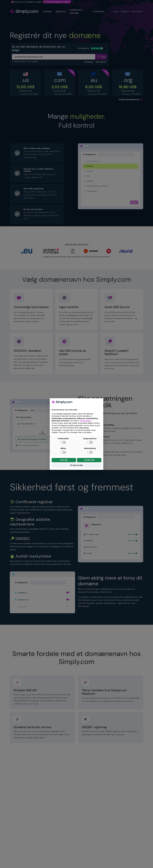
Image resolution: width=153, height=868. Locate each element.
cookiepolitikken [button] (85, 421)
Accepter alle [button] (89, 460)
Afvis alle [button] (64, 460)
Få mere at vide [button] (76, 465)
